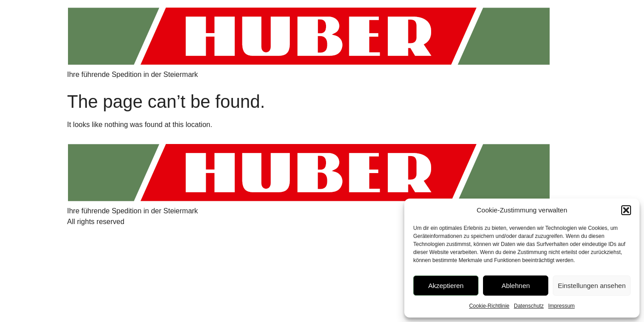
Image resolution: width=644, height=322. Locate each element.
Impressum (561, 306)
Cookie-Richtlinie (489, 306)
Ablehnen (515, 286)
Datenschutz (529, 306)
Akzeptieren (446, 286)
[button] (626, 210)
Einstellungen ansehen (592, 286)
